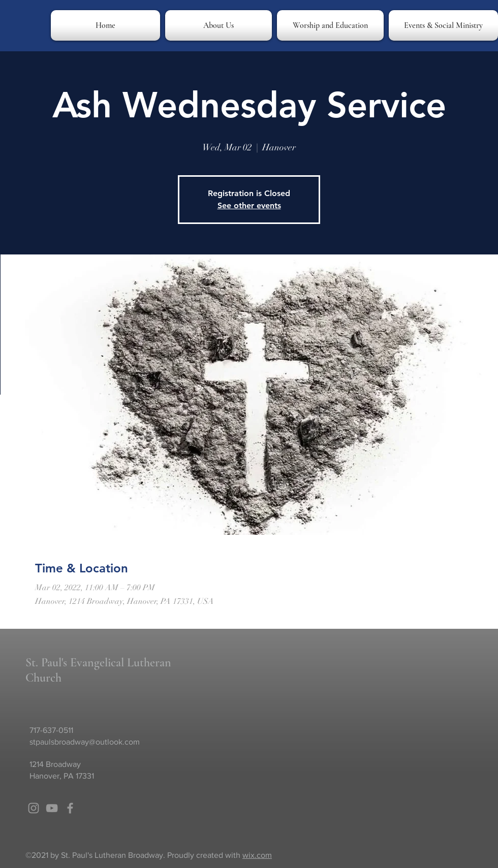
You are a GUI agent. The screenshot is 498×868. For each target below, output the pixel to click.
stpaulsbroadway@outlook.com (85, 742)
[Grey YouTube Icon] (52, 808)
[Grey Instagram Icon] (34, 808)
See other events (249, 205)
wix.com (257, 855)
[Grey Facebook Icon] (70, 808)
